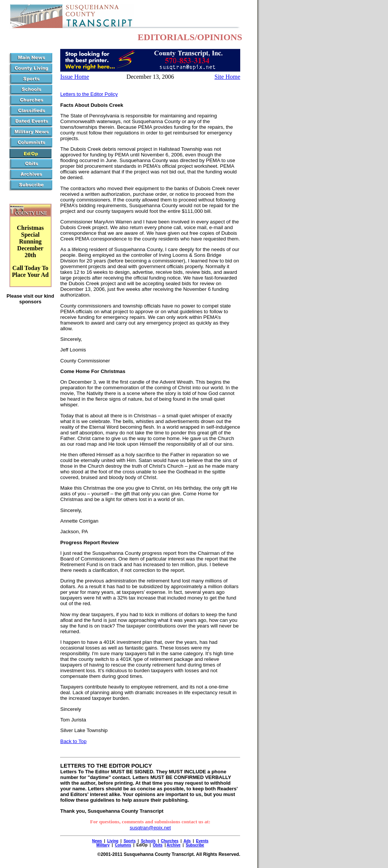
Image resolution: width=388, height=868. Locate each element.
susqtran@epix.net (150, 828)
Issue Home (75, 77)
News (97, 841)
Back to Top (73, 741)
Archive (174, 845)
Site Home (227, 77)
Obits (158, 845)
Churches (170, 841)
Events (202, 841)
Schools (148, 841)
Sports (130, 841)
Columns (123, 845)
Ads (187, 841)
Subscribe (195, 845)
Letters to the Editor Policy (89, 94)
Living (113, 841)
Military (103, 845)
